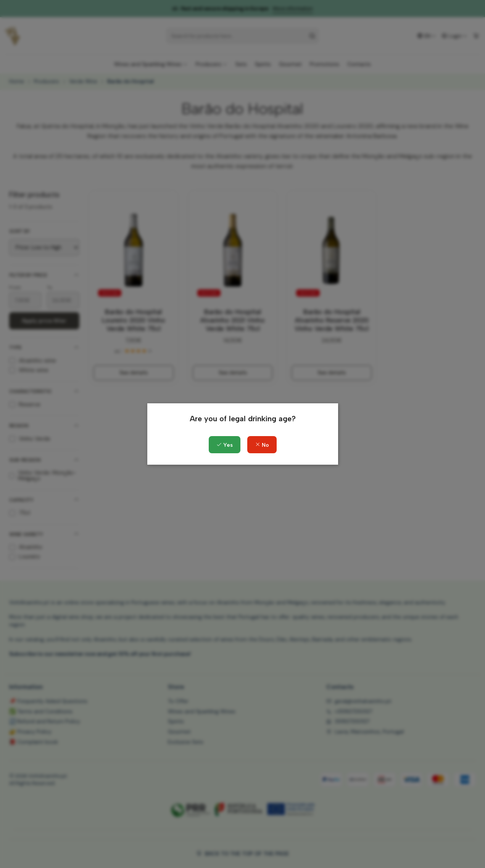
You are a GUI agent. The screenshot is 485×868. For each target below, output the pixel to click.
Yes (225, 445)
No (262, 445)
